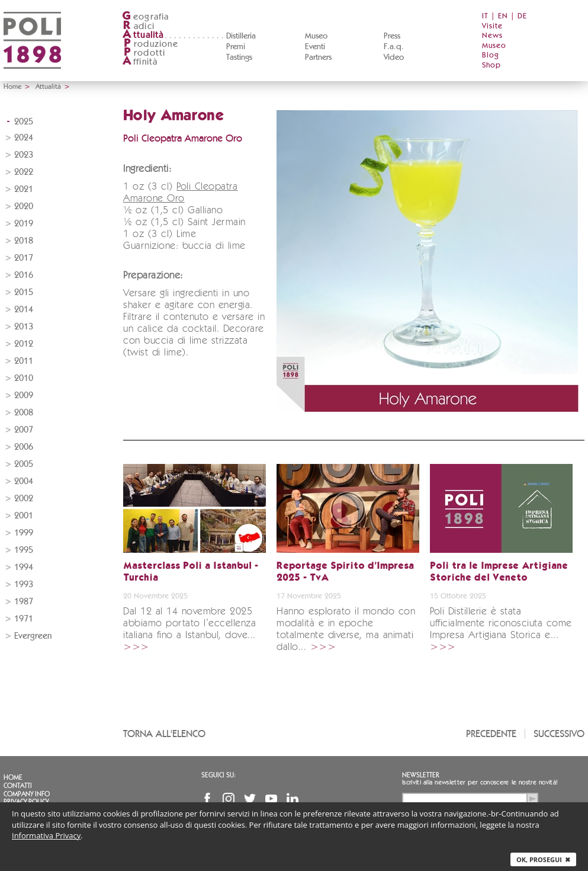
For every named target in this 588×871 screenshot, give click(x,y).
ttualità (143, 35)
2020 (24, 206)
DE (522, 16)
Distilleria (241, 36)
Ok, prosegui (543, 859)
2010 (24, 378)
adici (138, 26)
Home (12, 87)
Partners (318, 57)
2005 (24, 464)
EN (503, 16)
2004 (24, 481)
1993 (24, 585)
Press (392, 36)
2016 (24, 275)
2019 (24, 224)
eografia (146, 17)
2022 (24, 172)
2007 (24, 430)
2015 (24, 292)
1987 (24, 602)
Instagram (229, 799)
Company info (27, 794)
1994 (24, 567)
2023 (24, 155)
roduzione (150, 44)
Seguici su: (219, 775)
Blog (491, 55)
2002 (24, 499)
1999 (24, 533)
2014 (24, 310)
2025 (24, 122)
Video (394, 57)
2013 (24, 327)
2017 (24, 258)
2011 (24, 361)
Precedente (491, 734)
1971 (24, 619)
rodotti (144, 53)
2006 (24, 447)
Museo (316, 36)
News (492, 36)
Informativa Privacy (46, 835)
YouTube (271, 799)
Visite (492, 26)
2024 (24, 138)
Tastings (239, 57)
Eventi (315, 47)
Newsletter (421, 775)
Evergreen (33, 636)
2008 (24, 413)
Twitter (250, 799)
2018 (24, 241)
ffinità (140, 62)
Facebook (207, 799)
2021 (24, 189)
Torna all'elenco (164, 734)
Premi (236, 47)
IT (485, 16)
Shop (491, 65)
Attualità (48, 87)
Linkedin (293, 799)
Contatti (18, 786)
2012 (24, 344)
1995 (24, 550)
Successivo (559, 734)
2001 (24, 516)
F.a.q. (394, 47)
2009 (24, 396)
